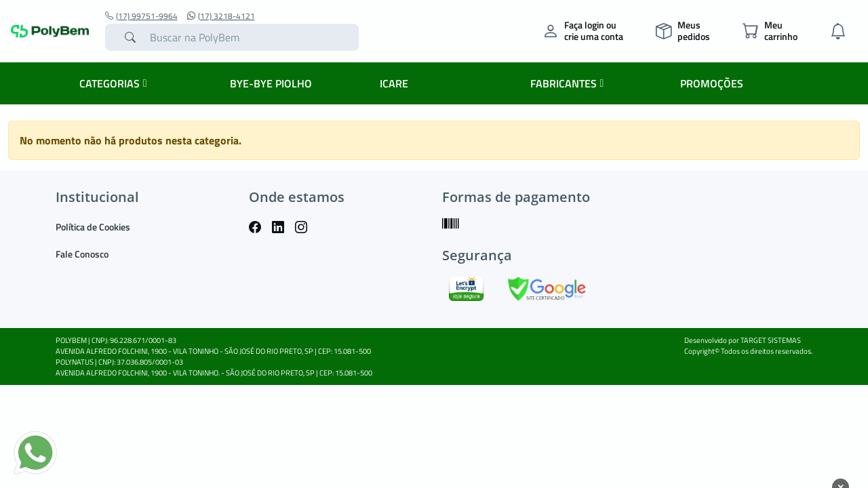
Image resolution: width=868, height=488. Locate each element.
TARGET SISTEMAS (771, 340)
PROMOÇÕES (712, 83)
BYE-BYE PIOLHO (271, 83)
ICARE (394, 83)
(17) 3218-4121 (221, 16)
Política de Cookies (93, 227)
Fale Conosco (82, 254)
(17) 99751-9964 (141, 16)
